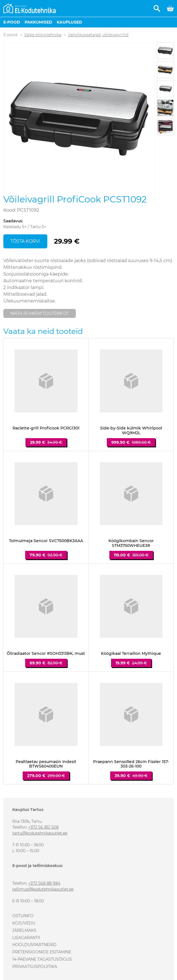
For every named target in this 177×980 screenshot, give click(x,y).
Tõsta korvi (25, 241)
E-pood (12, 22)
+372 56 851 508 (43, 827)
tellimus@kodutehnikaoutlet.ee (43, 889)
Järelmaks (24, 930)
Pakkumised (38, 22)
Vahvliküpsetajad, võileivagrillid (98, 35)
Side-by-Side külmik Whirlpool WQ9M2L (131, 431)
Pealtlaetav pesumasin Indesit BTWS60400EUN (46, 764)
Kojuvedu (24, 923)
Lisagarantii (26, 938)
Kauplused (69, 22)
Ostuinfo (23, 916)
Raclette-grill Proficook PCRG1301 (46, 428)
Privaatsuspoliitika (35, 967)
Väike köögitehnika (43, 35)
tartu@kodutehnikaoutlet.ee (40, 833)
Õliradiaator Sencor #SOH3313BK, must (46, 654)
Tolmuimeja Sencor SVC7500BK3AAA (46, 541)
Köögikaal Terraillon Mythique (131, 654)
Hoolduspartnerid (34, 945)
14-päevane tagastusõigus (42, 959)
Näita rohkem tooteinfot (40, 313)
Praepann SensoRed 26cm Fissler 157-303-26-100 (131, 764)
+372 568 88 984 (44, 883)
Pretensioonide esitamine (42, 952)
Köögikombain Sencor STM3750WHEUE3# (131, 543)
